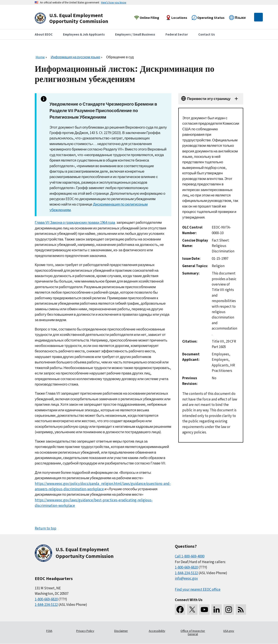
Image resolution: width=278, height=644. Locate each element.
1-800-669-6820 (46, 599)
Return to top (46, 528)
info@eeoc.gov (186, 578)
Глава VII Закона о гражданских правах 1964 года (75, 222)
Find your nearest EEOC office (198, 589)
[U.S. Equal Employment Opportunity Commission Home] (76, 18)
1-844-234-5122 (46, 605)
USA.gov (229, 631)
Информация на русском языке (75, 57)
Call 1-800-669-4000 (190, 556)
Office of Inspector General (193, 633)
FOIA (49, 631)
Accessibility (157, 631)
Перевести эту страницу (209, 99)
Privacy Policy (85, 631)
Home (40, 57)
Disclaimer (121, 631)
